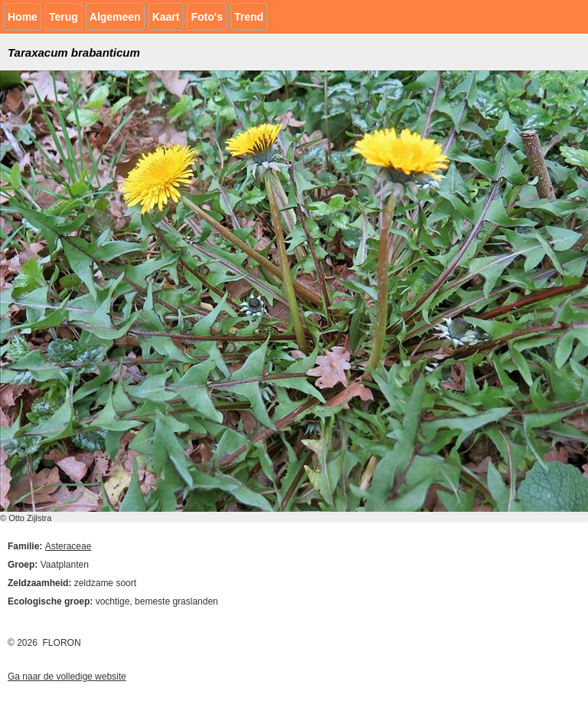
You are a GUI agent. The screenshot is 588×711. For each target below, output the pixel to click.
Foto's (206, 17)
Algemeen (115, 17)
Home (23, 17)
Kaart (166, 17)
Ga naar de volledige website (67, 677)
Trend (249, 17)
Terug (64, 17)
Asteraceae (69, 546)
